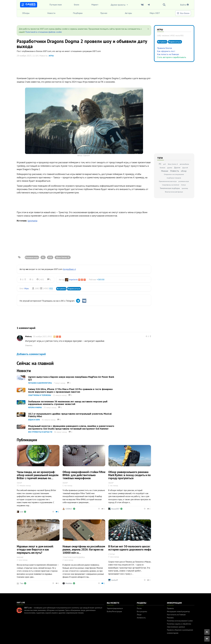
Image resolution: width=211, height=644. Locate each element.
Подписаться (74, 289)
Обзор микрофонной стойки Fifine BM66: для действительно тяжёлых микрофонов (84, 475)
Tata (22, 583)
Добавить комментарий (31, 354)
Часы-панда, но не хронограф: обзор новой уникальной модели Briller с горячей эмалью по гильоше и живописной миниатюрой (38, 478)
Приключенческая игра (168, 181)
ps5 (165, 164)
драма (170, 168)
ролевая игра (184, 181)
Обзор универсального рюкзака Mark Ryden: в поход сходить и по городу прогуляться (130, 475)
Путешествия (56, 5)
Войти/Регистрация (114, 612)
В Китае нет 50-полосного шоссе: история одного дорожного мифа (130, 548)
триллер (185, 188)
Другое (177, 168)
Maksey (28, 336)
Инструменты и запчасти (40, 432)
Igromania (32, 221)
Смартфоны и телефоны (40, 395)
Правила (170, 608)
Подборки (78, 13)
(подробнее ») (69, 269)
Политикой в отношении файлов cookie (43, 32)
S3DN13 (69, 509)
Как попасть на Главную (168, 54)
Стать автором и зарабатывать (172, 57)
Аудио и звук (34, 420)
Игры (51, 56)
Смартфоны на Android (171, 185)
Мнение (165, 171)
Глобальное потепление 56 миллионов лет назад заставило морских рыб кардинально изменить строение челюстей (68, 403)
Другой (185, 168)
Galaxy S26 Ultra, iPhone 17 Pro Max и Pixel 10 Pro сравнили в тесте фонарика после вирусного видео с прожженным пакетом (70, 390)
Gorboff (115, 580)
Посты (139, 608)
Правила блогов (165, 48)
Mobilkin (69, 583)
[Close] (148, 29)
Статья (183, 185)
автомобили (184, 164)
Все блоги (183, 13)
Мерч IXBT (155, 13)
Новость (175, 171)
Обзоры (26, 13)
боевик (162, 168)
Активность (141, 618)
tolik (21, 512)
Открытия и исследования (174, 174)
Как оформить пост (166, 51)
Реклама (170, 618)
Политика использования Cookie (180, 621)
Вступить (61, 289)
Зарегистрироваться (115, 608)
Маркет (95, 5)
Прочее (104, 13)
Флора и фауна (35, 408)
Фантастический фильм (174, 192)
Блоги (77, 5)
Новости (51, 13)
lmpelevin (73, 279)
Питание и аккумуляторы (40, 383)
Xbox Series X (173, 164)
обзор (184, 171)
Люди (139, 615)
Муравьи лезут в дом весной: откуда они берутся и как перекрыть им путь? (35, 549)
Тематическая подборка (170, 188)
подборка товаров (174, 178)
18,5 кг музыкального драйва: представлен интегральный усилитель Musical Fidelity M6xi (70, 415)
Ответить (29, 345)
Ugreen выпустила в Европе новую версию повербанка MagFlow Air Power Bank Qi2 (71, 378)
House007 (115, 509)
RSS (51, 288)
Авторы (128, 13)
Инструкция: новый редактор (178, 612)
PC (160, 164)
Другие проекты (119, 5)
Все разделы (142, 612)
